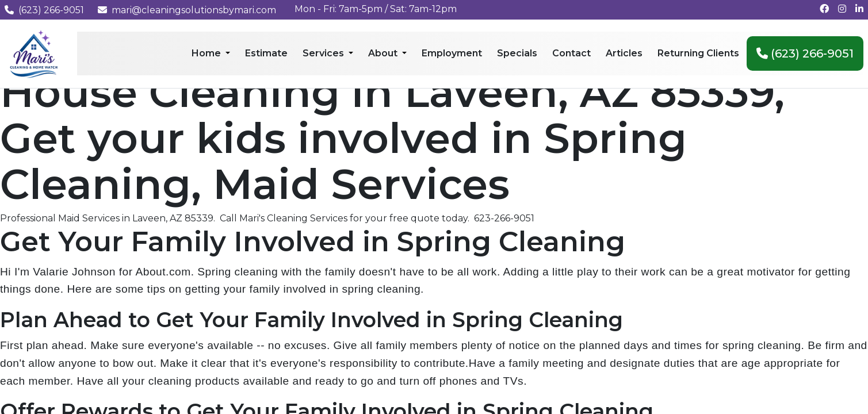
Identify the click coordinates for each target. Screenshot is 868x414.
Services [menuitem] (324, 53)
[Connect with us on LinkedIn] (859, 9)
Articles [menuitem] (624, 53)
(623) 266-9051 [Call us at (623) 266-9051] (44, 10)
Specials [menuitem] (517, 53)
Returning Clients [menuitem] (698, 53)
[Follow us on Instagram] (842, 9)
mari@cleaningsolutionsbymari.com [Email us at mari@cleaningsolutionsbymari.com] (187, 10)
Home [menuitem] (207, 53)
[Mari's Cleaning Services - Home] (34, 53)
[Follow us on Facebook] (824, 9)
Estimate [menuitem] (266, 53)
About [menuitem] (384, 53)
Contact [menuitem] (571, 53)
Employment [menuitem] (452, 53)
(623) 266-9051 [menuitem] (805, 53)
